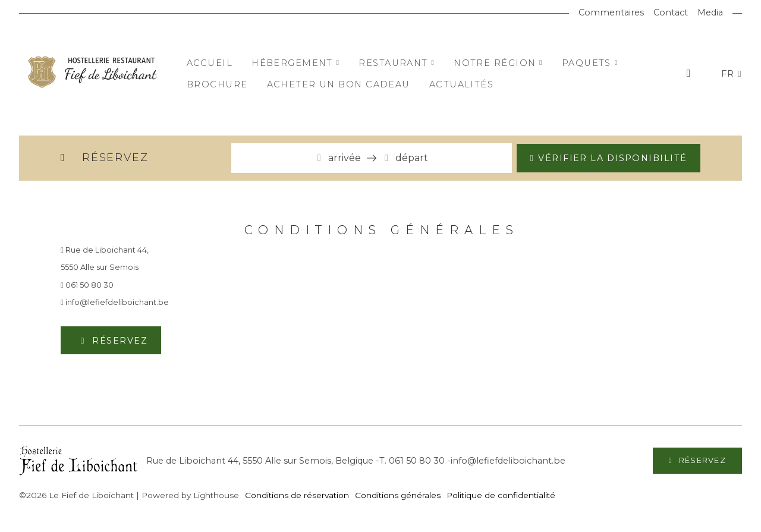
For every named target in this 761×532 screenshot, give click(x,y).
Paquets (590, 63)
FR (729, 74)
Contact (671, 12)
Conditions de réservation (297, 495)
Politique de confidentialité (501, 495)
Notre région (498, 63)
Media (710, 12)
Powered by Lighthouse (190, 495)
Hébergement (295, 63)
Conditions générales (398, 495)
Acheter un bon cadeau (339, 84)
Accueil (210, 63)
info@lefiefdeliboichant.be (115, 302)
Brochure (217, 84)
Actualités (461, 84)
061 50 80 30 (87, 285)
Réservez (118, 341)
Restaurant (397, 63)
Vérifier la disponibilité (612, 158)
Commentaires (611, 12)
